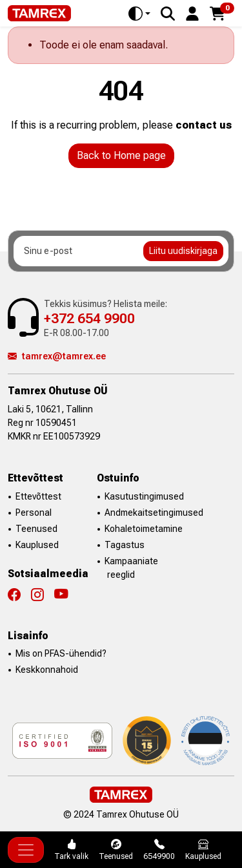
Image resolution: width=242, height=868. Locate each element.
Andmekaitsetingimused (154, 513)
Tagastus (125, 545)
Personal (34, 513)
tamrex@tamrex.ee (57, 356)
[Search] (168, 14)
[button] (192, 13)
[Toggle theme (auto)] (139, 14)
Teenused (36, 529)
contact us (204, 125)
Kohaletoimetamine (144, 529)
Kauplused (37, 545)
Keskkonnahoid (47, 670)
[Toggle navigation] (26, 850)
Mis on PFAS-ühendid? (61, 653)
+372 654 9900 (89, 318)
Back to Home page (121, 155)
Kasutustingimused (144, 496)
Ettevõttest (38, 496)
